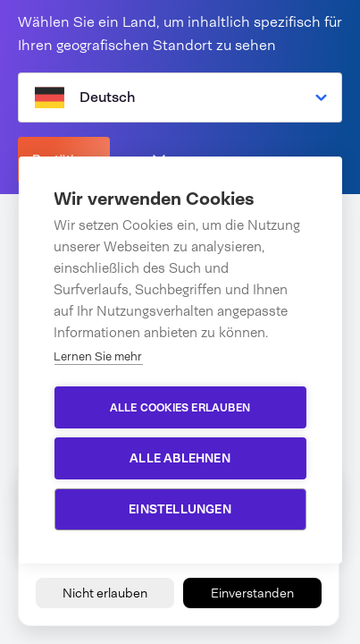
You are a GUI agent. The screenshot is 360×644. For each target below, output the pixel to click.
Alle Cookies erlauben (180, 408)
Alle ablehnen (180, 458)
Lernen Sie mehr (98, 356)
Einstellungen (180, 509)
